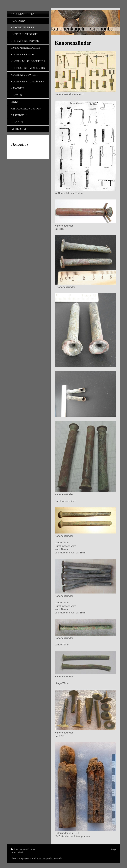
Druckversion (19, 849)
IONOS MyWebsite (46, 858)
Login (114, 849)
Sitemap (32, 849)
